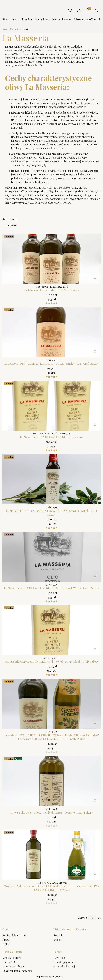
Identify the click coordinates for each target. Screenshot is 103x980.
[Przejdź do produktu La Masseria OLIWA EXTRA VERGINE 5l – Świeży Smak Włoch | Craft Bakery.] (51, 630)
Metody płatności (12, 958)
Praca (6, 940)
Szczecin (58, 935)
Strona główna (9, 29)
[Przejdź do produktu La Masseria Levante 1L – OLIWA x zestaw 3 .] (51, 259)
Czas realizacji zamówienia (17, 971)
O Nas (6, 944)
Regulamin (60, 958)
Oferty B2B (9, 962)
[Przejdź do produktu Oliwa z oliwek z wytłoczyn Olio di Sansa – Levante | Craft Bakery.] (51, 781)
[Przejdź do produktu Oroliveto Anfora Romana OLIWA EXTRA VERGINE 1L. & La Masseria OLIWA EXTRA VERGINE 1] (51, 855)
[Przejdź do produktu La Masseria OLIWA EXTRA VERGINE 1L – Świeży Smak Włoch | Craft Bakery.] (51, 332)
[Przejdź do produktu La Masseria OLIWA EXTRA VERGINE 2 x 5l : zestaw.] (51, 406)
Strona (83, 917)
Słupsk (57, 940)
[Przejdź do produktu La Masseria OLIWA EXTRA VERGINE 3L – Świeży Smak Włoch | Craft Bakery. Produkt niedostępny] (51, 557)
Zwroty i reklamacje (65, 966)
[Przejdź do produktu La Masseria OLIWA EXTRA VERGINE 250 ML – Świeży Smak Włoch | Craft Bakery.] (51, 479)
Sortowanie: (10, 219)
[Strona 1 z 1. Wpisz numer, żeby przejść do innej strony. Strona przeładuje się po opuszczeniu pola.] (92, 917)
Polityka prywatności (65, 962)
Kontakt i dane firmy (14, 935)
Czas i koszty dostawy (15, 966)
